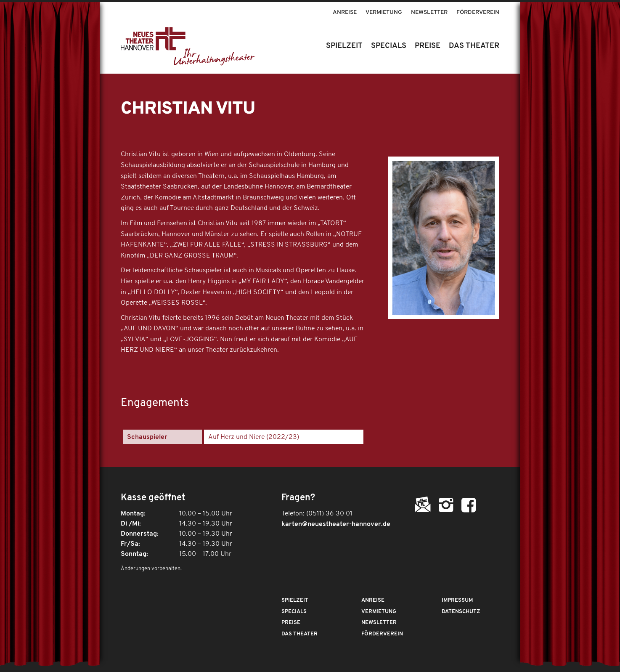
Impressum (457, 600)
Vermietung (384, 12)
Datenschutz (461, 612)
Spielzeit (295, 600)
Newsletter (429, 12)
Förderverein (478, 12)
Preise (291, 623)
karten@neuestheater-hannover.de (336, 524)
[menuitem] (345, 8)
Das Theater (299, 634)
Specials (294, 612)
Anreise (345, 12)
